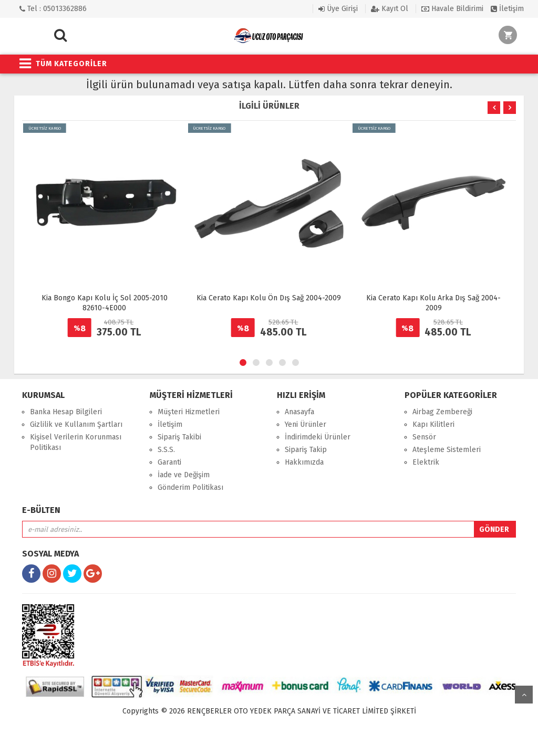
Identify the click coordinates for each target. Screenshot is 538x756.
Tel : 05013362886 (53, 9)
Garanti (169, 462)
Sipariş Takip (306, 450)
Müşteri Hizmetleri (189, 412)
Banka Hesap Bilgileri (66, 412)
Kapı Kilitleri (433, 424)
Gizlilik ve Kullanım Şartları (76, 424)
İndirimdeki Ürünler (318, 437)
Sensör (424, 437)
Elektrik (426, 462)
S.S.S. (166, 450)
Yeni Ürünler (306, 424)
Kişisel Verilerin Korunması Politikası (76, 442)
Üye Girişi (338, 9)
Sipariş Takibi (179, 437)
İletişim (507, 9)
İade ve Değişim (184, 475)
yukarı (524, 695)
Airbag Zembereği (442, 412)
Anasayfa (299, 412)
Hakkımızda (304, 462)
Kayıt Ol (390, 9)
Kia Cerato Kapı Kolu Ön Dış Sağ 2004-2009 (269, 298)
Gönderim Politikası (190, 487)
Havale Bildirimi (452, 9)
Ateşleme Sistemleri (447, 450)
